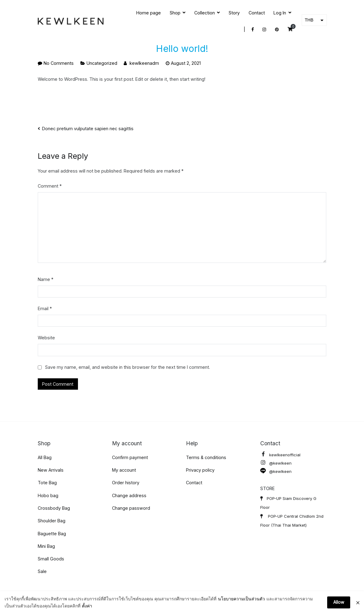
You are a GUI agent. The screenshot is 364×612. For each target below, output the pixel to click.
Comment (50, 186)
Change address (129, 495)
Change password (131, 508)
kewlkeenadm (144, 63)
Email (45, 308)
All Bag (45, 457)
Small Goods (51, 559)
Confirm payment (130, 457)
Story (234, 13)
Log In (280, 13)
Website (46, 338)
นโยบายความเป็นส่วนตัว (241, 605)
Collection (205, 13)
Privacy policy (200, 470)
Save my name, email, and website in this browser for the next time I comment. (128, 367)
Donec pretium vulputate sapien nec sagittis (88, 129)
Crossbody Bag (54, 508)
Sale (42, 571)
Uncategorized (102, 63)
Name (46, 279)
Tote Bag (47, 483)
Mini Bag (46, 546)
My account (124, 470)
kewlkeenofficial (280, 455)
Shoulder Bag (52, 521)
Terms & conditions (206, 457)
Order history (126, 483)
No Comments (59, 63)
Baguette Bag (52, 534)
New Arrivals (51, 470)
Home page (149, 13)
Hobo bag (48, 495)
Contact (257, 13)
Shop (175, 13)
